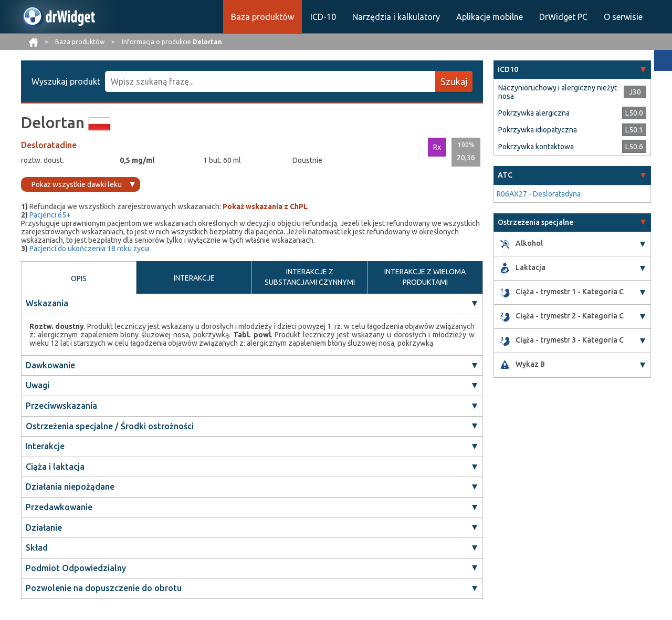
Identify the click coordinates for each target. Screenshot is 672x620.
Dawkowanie (50, 365)
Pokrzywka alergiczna (534, 113)
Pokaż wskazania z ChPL (265, 206)
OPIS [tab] (79, 278)
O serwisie (623, 17)
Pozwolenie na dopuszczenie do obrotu (104, 588)
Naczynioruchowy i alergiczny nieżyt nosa (558, 92)
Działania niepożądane (70, 487)
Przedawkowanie (59, 507)
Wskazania (47, 303)
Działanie (44, 528)
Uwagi (38, 385)
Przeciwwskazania (61, 406)
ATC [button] (505, 175)
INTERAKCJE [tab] (194, 278)
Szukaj (454, 81)
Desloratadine (49, 145)
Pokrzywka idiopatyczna (538, 130)
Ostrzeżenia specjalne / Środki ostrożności (110, 426)
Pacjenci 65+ (50, 215)
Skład (37, 547)
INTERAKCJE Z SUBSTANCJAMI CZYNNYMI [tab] (310, 277)
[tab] (572, 70)
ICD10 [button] (508, 69)
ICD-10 (323, 17)
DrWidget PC (563, 17)
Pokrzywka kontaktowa (536, 147)
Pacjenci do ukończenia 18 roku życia (90, 249)
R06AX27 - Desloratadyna (539, 194)
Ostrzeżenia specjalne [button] (535, 222)
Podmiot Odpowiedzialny (76, 568)
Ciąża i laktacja (55, 467)
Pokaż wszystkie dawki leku (77, 184)
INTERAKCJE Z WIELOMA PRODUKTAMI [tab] (425, 277)
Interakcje (45, 446)
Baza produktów (262, 17)
